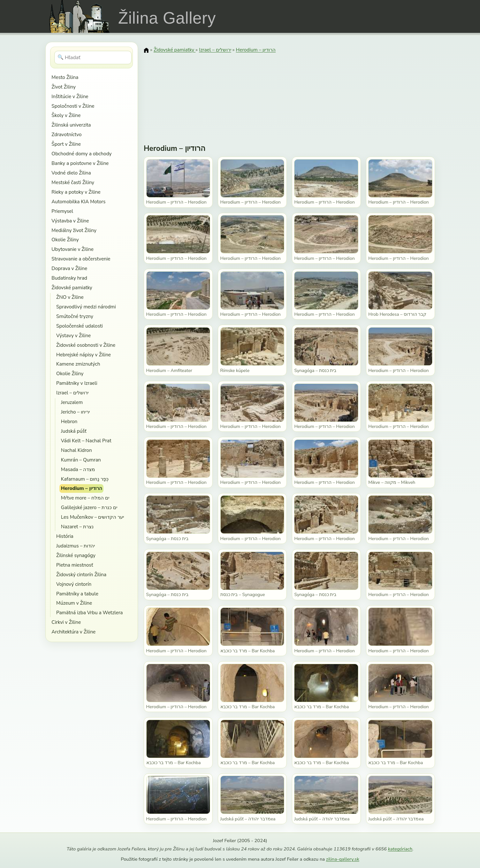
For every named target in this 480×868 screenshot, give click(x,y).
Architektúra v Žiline (73, 632)
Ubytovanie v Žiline (72, 249)
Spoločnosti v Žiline (73, 106)
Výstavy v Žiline (73, 335)
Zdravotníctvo (66, 134)
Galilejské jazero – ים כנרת (89, 507)
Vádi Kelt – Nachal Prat (86, 441)
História (65, 536)
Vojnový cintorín (74, 584)
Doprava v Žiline (69, 268)
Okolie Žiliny (65, 240)
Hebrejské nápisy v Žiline (84, 355)
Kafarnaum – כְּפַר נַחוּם (85, 479)
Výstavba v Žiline (70, 221)
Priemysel (62, 211)
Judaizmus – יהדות (76, 546)
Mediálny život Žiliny (74, 230)
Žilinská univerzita (71, 125)
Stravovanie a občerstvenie (81, 259)
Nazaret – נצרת (77, 527)
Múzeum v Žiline (74, 603)
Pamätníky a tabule (77, 594)
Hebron (69, 421)
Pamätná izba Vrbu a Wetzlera (89, 612)
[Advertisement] (289, 94)
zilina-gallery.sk (343, 859)
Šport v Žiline (66, 144)
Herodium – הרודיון (82, 488)
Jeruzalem (72, 402)
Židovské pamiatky (72, 287)
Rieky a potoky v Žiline (76, 192)
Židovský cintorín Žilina (81, 574)
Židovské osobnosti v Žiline (86, 345)
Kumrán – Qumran (81, 460)
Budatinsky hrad (69, 278)
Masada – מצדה (78, 469)
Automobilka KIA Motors (78, 201)
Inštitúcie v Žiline (70, 96)
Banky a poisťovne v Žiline (80, 163)
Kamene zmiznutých (78, 364)
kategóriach (400, 849)
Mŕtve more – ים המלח (85, 498)
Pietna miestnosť (75, 565)
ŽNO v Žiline (70, 297)
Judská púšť (74, 431)
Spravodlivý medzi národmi (86, 307)
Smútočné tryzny (75, 316)
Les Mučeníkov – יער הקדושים (93, 517)
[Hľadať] (93, 58)
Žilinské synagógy (76, 555)
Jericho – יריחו (75, 412)
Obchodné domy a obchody (81, 154)
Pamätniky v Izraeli (77, 383)
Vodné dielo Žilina (71, 173)
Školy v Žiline (66, 115)
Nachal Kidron (76, 450)
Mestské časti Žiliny (73, 182)
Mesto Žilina (65, 77)
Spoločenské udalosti (80, 326)
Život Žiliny (63, 87)
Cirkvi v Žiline (66, 622)
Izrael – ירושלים (72, 393)
